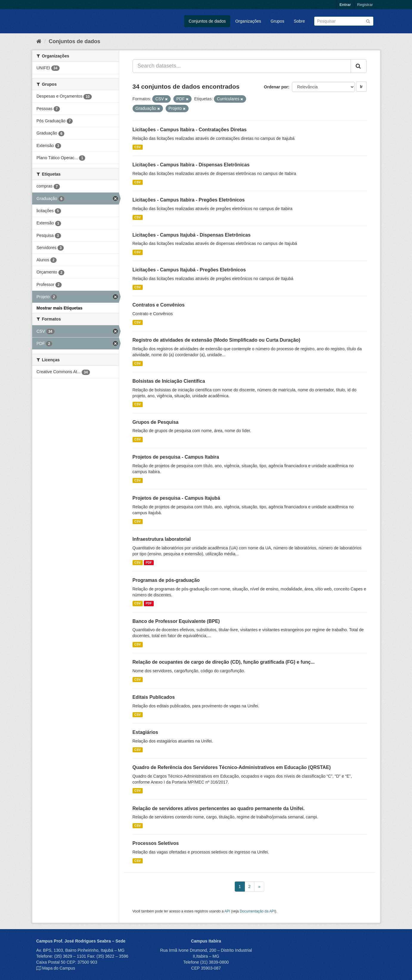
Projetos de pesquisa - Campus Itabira (176, 457)
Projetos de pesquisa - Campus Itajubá (176, 498)
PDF (149, 562)
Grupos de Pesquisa (156, 422)
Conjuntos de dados (207, 21)
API (227, 911)
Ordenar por (276, 87)
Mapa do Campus (59, 968)
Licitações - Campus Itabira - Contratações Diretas (190, 130)
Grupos (277, 21)
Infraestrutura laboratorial (162, 539)
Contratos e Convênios (159, 305)
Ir (361, 87)
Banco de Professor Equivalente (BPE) (176, 621)
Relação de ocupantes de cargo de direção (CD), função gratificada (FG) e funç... (224, 662)
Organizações (248, 21)
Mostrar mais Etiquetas (60, 308)
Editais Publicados (154, 697)
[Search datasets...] (242, 66)
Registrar (365, 5)
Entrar (345, 5)
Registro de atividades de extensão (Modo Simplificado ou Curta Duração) (217, 340)
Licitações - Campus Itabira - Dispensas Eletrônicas (191, 165)
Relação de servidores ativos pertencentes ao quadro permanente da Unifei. (219, 808)
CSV (138, 147)
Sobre (299, 21)
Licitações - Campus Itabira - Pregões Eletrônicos (189, 200)
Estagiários (145, 732)
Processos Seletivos (156, 843)
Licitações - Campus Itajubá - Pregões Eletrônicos (189, 270)
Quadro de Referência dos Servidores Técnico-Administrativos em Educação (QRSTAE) (232, 767)
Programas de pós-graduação (166, 580)
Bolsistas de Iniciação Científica (169, 381)
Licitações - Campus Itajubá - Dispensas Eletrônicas (192, 235)
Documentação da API (257, 911)
